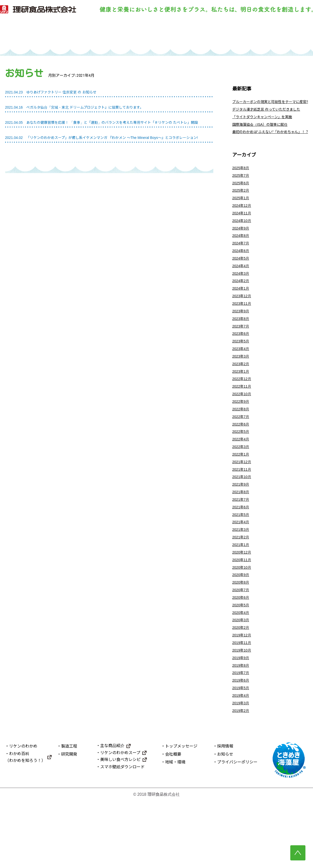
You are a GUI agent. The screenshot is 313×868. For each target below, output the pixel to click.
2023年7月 (242, 350)
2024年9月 (242, 241)
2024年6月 (242, 266)
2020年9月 (242, 627)
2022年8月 (242, 442)
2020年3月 (242, 677)
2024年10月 (243, 233)
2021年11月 (243, 509)
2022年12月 (243, 409)
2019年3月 (242, 769)
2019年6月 (242, 744)
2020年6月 (242, 652)
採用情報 (225, 813)
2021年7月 (242, 543)
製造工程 (133, 34)
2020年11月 (243, 610)
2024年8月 (242, 249)
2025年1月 (242, 207)
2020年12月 (243, 601)
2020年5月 (242, 660)
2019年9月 (242, 719)
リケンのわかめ (87, 34)
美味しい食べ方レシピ (120, 827)
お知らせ (225, 821)
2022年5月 (242, 467)
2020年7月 (242, 643)
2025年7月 (242, 182)
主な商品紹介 (112, 813)
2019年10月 (243, 711)
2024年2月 (242, 300)
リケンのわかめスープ (120, 820)
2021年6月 (242, 551)
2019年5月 (242, 752)
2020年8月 (242, 635)
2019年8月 (242, 727)
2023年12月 (243, 317)
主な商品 (226, 34)
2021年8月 (242, 535)
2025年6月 (242, 191)
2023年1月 (242, 400)
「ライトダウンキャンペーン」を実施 (266, 120)
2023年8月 (242, 342)
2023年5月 (242, 367)
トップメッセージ (181, 813)
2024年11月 (243, 224)
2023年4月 (242, 375)
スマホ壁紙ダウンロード (122, 834)
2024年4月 (242, 283)
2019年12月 (243, 694)
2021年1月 (242, 593)
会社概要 (173, 821)
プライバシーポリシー (237, 829)
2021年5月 (242, 560)
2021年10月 (243, 518)
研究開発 (180, 34)
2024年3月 (242, 291)
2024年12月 (243, 216)
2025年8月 (242, 174)
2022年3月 (242, 484)
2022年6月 (242, 459)
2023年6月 (242, 358)
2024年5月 (242, 275)
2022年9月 (242, 434)
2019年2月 (242, 777)
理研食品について (272, 34)
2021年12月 (243, 501)
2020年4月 (242, 669)
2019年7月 (242, 736)
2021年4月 (242, 568)
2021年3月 (242, 576)
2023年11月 (243, 325)
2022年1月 (242, 493)
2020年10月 (243, 618)
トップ (41, 34)
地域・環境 (175, 829)
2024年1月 (242, 308)
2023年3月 (242, 383)
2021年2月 (242, 585)
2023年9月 (242, 333)
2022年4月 (242, 476)
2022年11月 (243, 417)
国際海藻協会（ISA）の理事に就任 (264, 129)
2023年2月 (242, 392)
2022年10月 (243, 425)
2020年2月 (242, 685)
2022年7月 (242, 451)
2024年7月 (242, 258)
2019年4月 (242, 761)
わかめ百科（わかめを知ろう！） (25, 824)
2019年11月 (243, 702)
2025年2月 (242, 199)
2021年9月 (242, 526)
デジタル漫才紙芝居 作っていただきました (271, 112)
